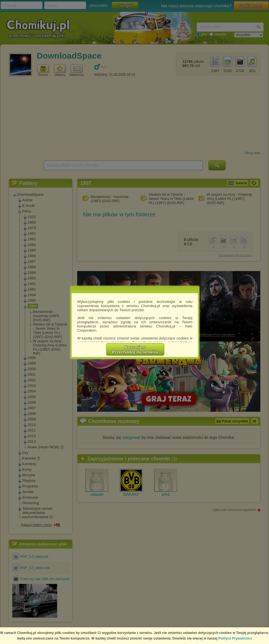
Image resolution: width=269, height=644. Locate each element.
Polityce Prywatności (235, 638)
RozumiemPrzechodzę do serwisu (135, 349)
